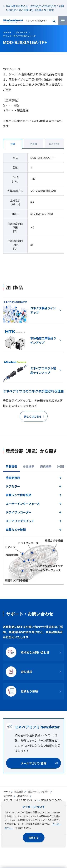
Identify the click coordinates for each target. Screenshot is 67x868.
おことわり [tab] (54, 144)
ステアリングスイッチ (20, 521)
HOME (7, 791)
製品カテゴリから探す (38, 791)
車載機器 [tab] (11, 466)
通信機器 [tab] (46, 466)
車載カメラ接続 (16, 530)
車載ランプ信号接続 (19, 495)
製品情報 (19, 791)
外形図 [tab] (33, 144)
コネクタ (8, 796)
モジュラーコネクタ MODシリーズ (20, 800)
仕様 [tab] (13, 144)
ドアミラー (13, 486)
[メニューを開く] (63, 21)
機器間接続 (13, 478)
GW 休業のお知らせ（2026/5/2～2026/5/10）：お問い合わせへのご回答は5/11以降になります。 (35, 8)
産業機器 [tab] (29, 466)
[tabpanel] (33, 529)
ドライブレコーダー (19, 512)
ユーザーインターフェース (23, 504)
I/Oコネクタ (23, 796)
